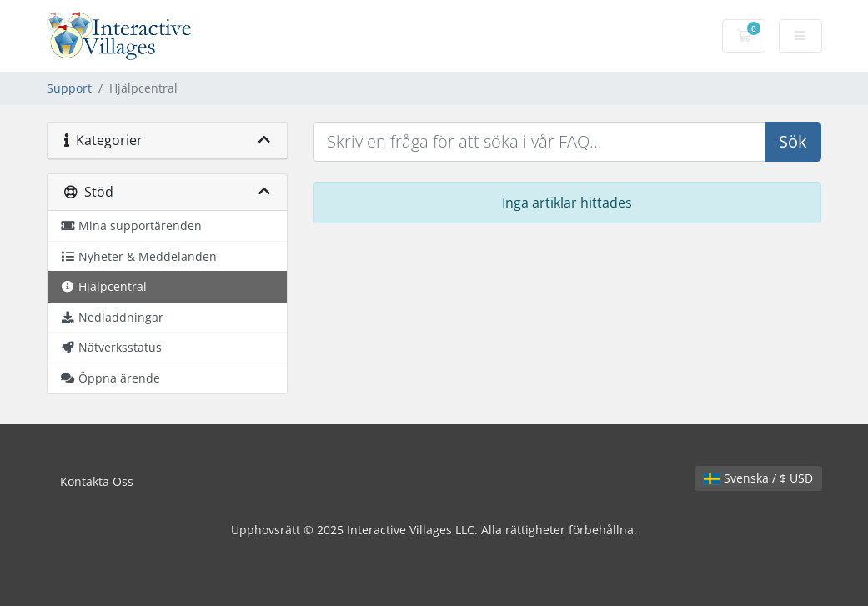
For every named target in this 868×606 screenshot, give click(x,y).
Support (69, 88)
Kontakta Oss (97, 481)
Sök (793, 141)
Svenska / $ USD (758, 478)
